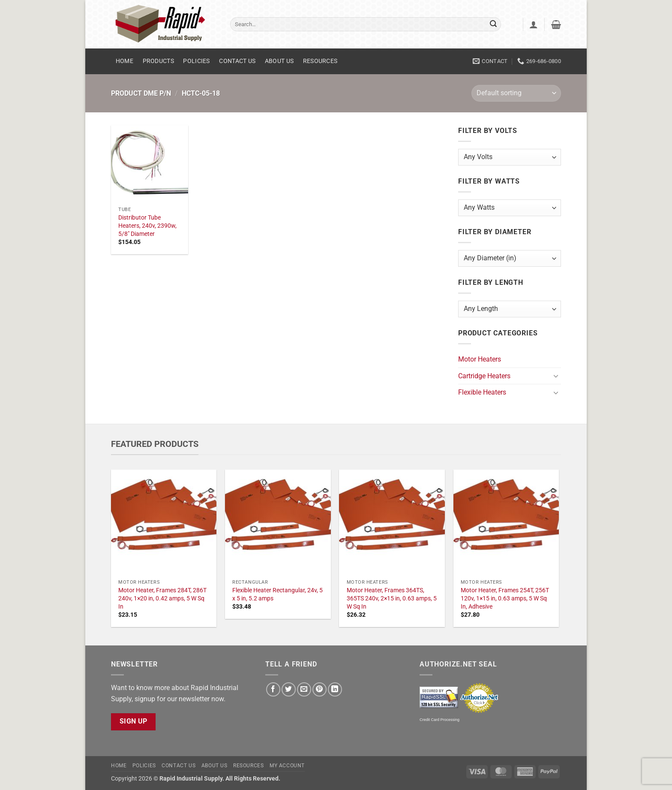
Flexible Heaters (482, 392)
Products (158, 61)
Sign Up (133, 721)
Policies (196, 61)
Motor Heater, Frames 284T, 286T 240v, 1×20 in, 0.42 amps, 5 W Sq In (162, 598)
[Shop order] (516, 93)
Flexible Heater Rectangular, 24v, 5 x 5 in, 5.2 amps (277, 594)
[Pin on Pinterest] (319, 689)
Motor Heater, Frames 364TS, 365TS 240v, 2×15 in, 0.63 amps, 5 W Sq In (392, 598)
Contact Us (237, 61)
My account (287, 766)
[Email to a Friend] (304, 689)
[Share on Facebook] (273, 689)
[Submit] (493, 24)
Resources (320, 61)
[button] (534, 24)
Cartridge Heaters (484, 376)
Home (124, 61)
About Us (279, 61)
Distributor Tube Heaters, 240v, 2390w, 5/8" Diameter (147, 226)
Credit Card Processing (439, 720)
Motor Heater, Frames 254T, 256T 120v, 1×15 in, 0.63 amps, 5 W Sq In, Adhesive (505, 598)
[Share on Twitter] (289, 689)
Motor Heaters (480, 359)
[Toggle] (556, 376)
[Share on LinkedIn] (335, 689)
